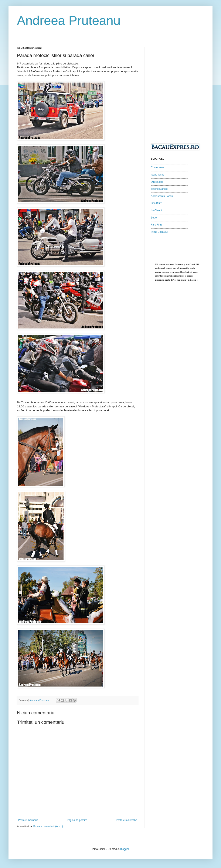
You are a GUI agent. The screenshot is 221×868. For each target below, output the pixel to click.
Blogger (124, 849)
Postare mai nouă (28, 820)
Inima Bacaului (159, 232)
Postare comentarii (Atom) (48, 826)
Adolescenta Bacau (162, 196)
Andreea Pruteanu (69, 21)
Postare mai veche (127, 820)
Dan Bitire (157, 203)
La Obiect (156, 210)
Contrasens (157, 167)
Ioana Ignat (157, 175)
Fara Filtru (157, 225)
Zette (154, 218)
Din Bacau (157, 182)
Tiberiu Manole (159, 189)
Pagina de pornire (77, 820)
